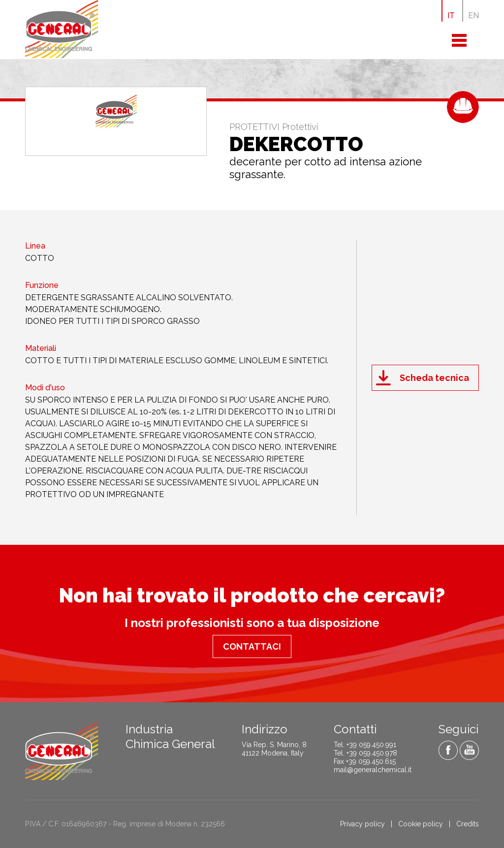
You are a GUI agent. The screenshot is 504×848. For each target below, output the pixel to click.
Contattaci (252, 646)
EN (473, 16)
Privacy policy (362, 824)
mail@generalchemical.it (373, 770)
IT (451, 16)
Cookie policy (421, 824)
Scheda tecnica (434, 378)
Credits (468, 824)
